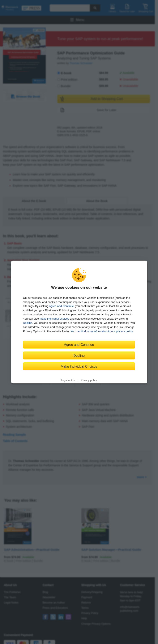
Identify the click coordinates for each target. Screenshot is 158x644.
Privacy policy (89, 380)
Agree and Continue (61, 306)
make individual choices (54, 319)
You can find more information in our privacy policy (102, 331)
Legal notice (68, 380)
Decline (28, 323)
